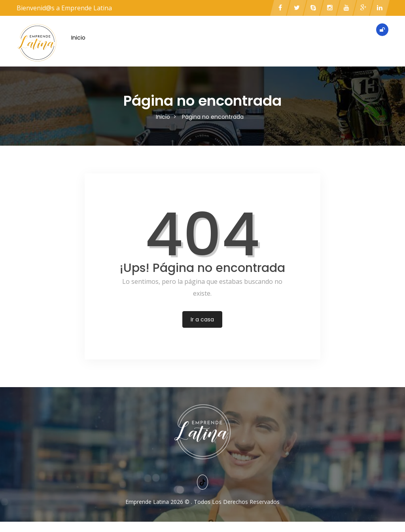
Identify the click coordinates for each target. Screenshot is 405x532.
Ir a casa (202, 319)
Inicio (78, 38)
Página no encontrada (213, 117)
